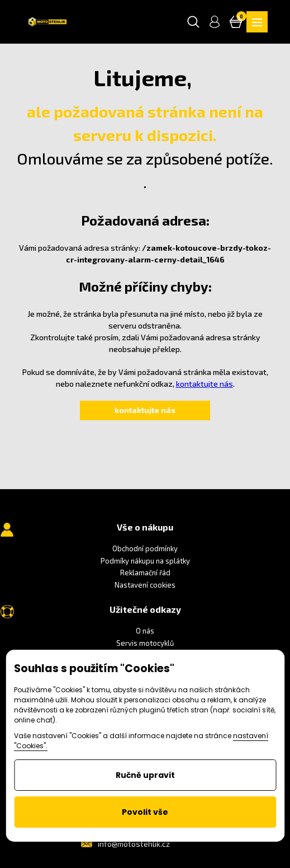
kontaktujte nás (205, 384)
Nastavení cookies (145, 585)
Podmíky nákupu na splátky (145, 561)
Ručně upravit (145, 775)
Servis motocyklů (145, 643)
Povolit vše (145, 812)
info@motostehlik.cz (134, 844)
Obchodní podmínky (145, 548)
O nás (145, 631)
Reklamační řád (145, 573)
